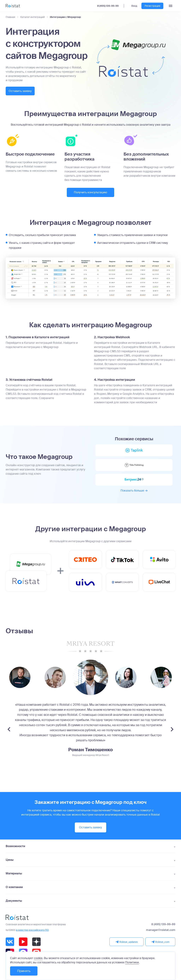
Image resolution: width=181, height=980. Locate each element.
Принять (24, 971)
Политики (132, 962)
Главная (10, 17)
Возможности (15, 850)
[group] (55, 681)
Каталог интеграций (33, 17)
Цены (10, 864)
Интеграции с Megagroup (65, 17)
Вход (134, 6)
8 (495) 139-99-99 (108, 6)
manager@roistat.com (161, 934)
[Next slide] (172, 733)
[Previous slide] (9, 733)
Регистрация (152, 6)
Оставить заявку (24, 91)
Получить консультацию (90, 193)
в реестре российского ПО (32, 934)
